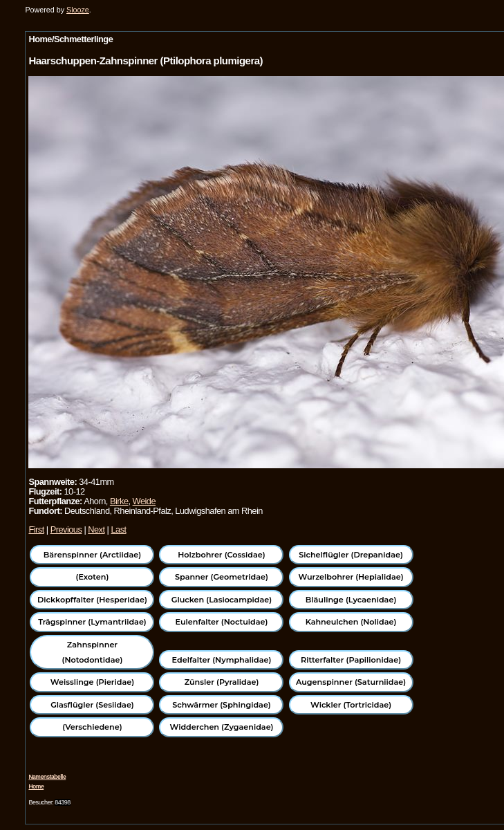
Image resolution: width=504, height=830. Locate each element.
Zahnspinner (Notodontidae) (93, 652)
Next (96, 529)
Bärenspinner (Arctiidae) (92, 555)
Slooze (78, 10)
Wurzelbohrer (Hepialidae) (351, 577)
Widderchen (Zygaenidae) (221, 727)
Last (118, 529)
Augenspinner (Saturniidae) (351, 682)
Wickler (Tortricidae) (351, 705)
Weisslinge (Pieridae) (92, 682)
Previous (66, 529)
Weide (144, 501)
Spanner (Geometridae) (222, 577)
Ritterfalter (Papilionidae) (351, 660)
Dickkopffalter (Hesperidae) (92, 600)
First (36, 529)
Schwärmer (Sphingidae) (222, 705)
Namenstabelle (47, 777)
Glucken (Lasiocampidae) (222, 600)
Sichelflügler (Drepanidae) (351, 555)
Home (36, 786)
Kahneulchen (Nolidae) (351, 622)
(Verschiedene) (92, 727)
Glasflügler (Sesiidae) (92, 705)
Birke (119, 501)
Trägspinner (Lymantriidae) (92, 622)
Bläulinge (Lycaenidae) (351, 600)
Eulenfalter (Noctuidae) (222, 622)
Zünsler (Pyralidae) (222, 682)
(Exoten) (93, 577)
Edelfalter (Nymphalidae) (222, 660)
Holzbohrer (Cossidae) (221, 555)
